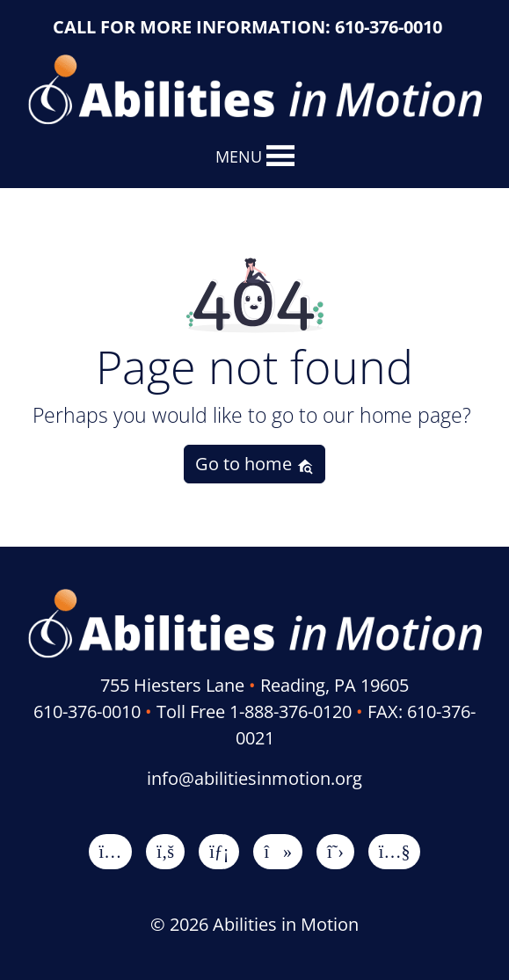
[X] (335, 851)
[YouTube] (395, 851)
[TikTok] (278, 851)
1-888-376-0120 (291, 711)
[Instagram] (111, 851)
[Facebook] (165, 851)
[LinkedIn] (219, 851)
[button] (239, 156)
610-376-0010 (389, 27)
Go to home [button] (255, 464)
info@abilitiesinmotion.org (255, 778)
